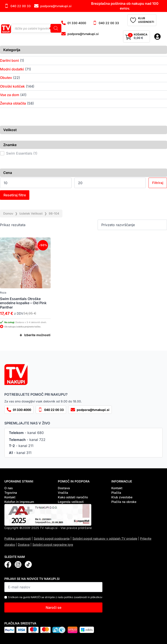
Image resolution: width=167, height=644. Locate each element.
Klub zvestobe (122, 497)
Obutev (6, 78)
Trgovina (11, 493)
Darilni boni (9, 60)
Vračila (63, 493)
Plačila (116, 493)
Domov (8, 213)
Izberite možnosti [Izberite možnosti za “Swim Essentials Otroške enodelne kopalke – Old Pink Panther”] (37, 335)
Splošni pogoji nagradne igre (53, 545)
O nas (9, 488)
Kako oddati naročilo (73, 497)
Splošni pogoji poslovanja (52, 538)
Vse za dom (10, 95)
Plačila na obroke (124, 502)
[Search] (56, 28)
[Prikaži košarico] (136, 37)
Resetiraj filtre (15, 195)
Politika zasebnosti (18, 538)
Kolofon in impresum (19, 502)
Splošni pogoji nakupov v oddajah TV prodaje (105, 538)
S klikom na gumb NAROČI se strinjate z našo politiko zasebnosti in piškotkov (55, 597)
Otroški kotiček (12, 86)
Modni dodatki (12, 69)
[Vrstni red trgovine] (132, 225)
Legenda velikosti (71, 502)
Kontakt (10, 497)
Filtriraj (158, 183)
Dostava (64, 488)
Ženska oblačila (13, 103)
